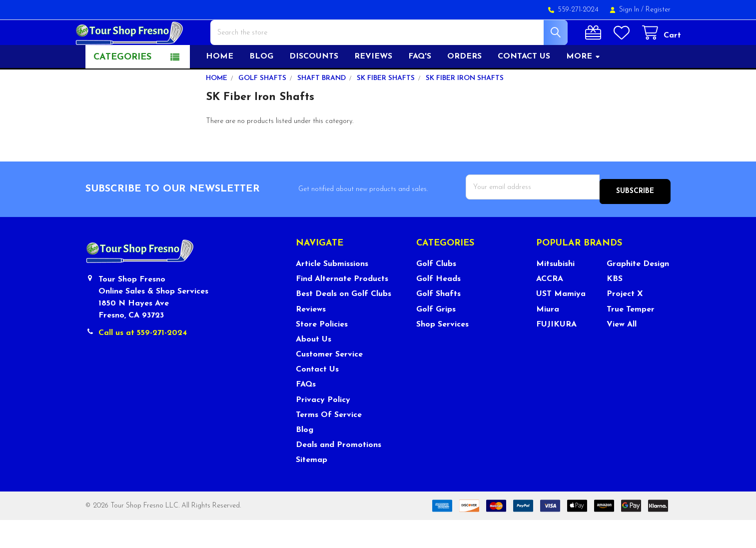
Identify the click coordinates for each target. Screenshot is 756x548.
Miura (548, 337)
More (583, 88)
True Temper (631, 337)
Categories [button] (122, 89)
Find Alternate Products (342, 307)
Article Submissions (332, 292)
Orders (464, 88)
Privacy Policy (323, 427)
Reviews (373, 88)
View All (622, 352)
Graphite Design (638, 292)
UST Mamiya (561, 322)
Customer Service (329, 382)
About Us (314, 367)
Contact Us (317, 397)
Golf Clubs (436, 292)
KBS (615, 307)
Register (658, 10)
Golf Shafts (438, 322)
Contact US (524, 88)
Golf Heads (438, 307)
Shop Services (442, 352)
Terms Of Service (329, 443)
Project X (625, 322)
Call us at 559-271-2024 (143, 360)
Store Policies (322, 352)
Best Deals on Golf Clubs (344, 322)
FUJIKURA (556, 352)
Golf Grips (436, 337)
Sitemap (312, 488)
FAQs (306, 412)
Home (220, 88)
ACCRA (550, 307)
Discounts (314, 88)
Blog (261, 88)
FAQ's (420, 88)
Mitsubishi (555, 292)
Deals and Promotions (339, 473)
